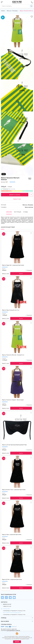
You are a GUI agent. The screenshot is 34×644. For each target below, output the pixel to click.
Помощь (4, 618)
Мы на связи (5, 621)
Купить (21, 274)
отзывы (26, 212)
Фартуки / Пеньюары (12, 11)
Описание (9, 212)
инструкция (18, 212)
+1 (31, 195)
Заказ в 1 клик (17, 199)
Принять (17, 642)
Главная (3, 11)
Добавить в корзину (15, 195)
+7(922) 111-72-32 (7, 606)
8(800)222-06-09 (7, 604)
